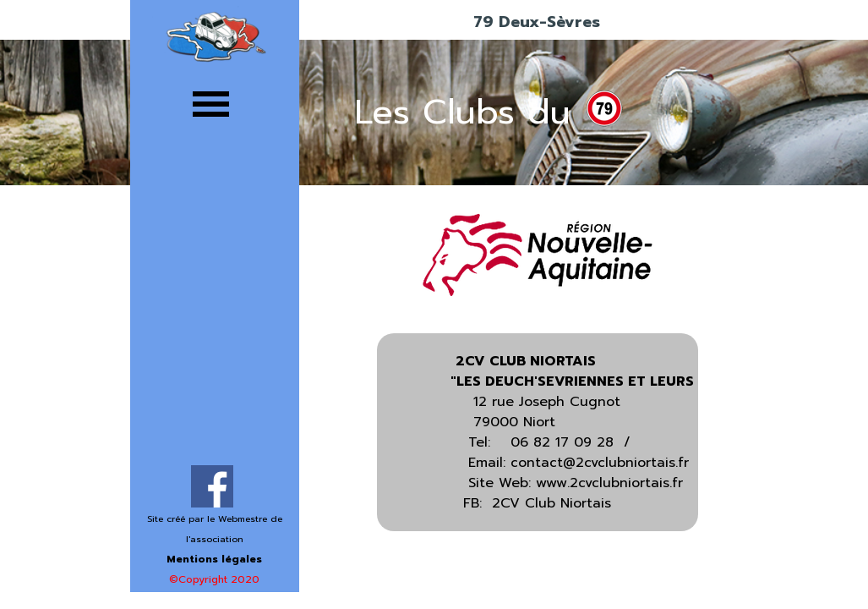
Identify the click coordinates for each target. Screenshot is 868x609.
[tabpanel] (215, 548)
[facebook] (212, 486)
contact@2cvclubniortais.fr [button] (600, 463)
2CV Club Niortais (551, 503)
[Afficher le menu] (211, 104)
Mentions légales (214, 559)
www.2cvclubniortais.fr (609, 483)
